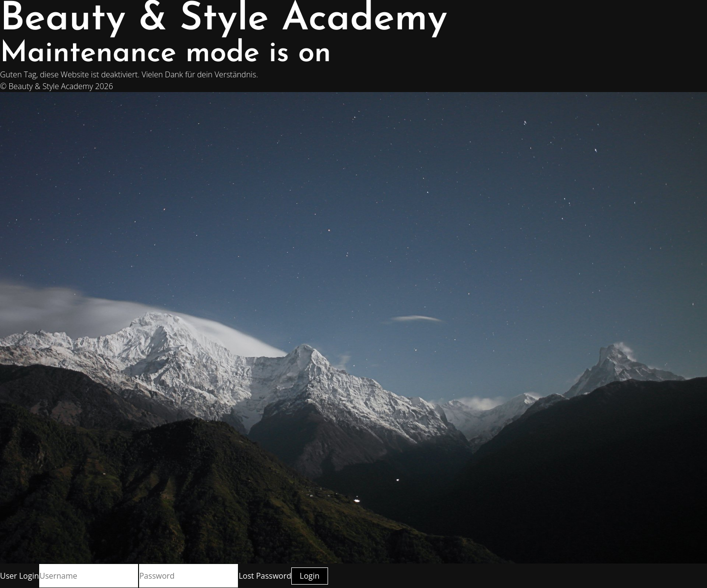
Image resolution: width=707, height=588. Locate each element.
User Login (19, 576)
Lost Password (265, 576)
